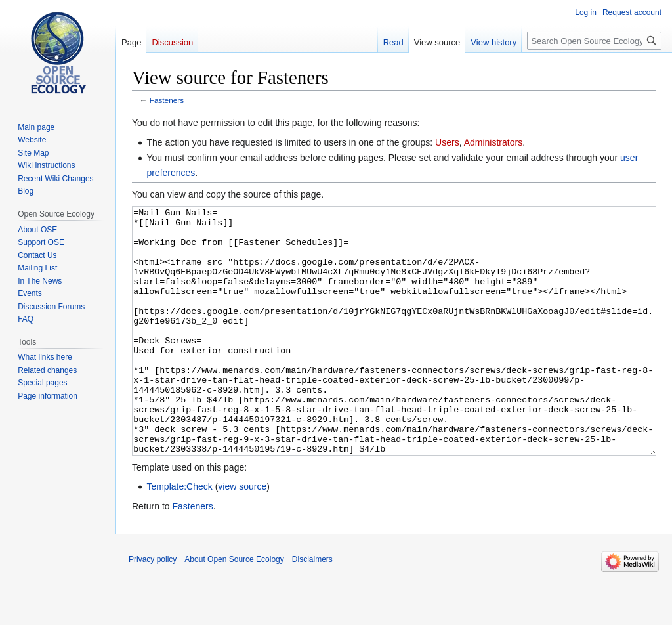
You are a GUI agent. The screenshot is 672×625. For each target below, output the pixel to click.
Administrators (493, 142)
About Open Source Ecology (234, 609)
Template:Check (179, 536)
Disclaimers (312, 609)
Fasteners (167, 100)
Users (447, 142)
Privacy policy (153, 609)
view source (242, 536)
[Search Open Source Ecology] (594, 41)
